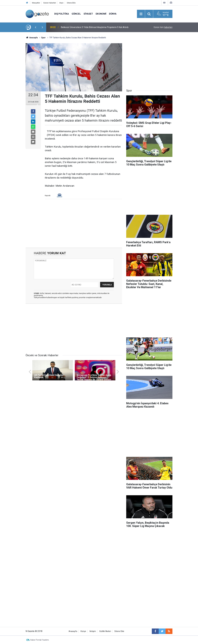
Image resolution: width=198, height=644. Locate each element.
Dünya (113, 14)
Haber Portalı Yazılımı (40, 640)
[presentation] (35, 27)
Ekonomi (101, 14)
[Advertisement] (13, 80)
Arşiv (61, 3)
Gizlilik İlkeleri (105, 631)
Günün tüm (163, 27)
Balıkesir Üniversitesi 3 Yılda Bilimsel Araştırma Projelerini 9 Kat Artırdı (95, 27)
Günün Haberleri (50, 3)
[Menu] (141, 14)
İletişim (93, 631)
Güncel (76, 14)
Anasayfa (73, 631)
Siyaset (88, 14)
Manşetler (36, 3)
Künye (83, 631)
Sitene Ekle (71, 3)
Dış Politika (62, 14)
